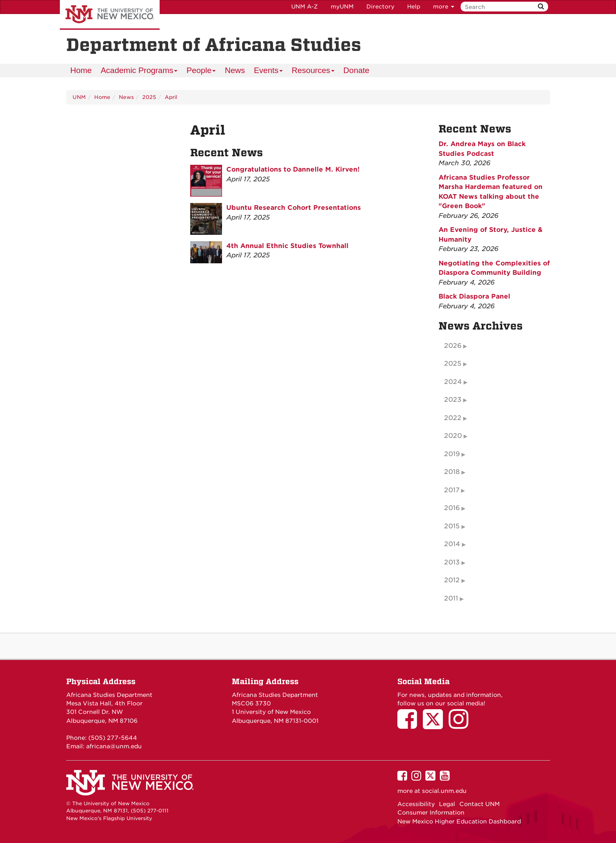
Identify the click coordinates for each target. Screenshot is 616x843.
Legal (447, 804)
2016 (452, 508)
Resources (313, 72)
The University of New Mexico (110, 15)
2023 (453, 400)
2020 (453, 436)
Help (414, 7)
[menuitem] (81, 70)
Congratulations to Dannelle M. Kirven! (293, 169)
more (444, 7)
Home (81, 70)
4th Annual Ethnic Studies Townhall (287, 246)
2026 (453, 346)
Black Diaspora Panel (474, 296)
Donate (356, 70)
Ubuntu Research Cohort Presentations (294, 208)
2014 (452, 544)
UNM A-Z (305, 7)
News (235, 70)
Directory (380, 7)
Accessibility (416, 804)
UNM (79, 97)
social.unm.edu (444, 791)
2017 (452, 490)
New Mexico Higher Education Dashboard (459, 821)
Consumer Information (431, 812)
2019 (452, 454)
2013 (452, 562)
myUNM (342, 7)
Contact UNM (480, 804)
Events (269, 72)
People (201, 72)
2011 (451, 598)
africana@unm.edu (114, 746)
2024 (453, 382)
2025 (149, 97)
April (171, 97)
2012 (452, 580)
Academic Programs (139, 72)
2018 (452, 472)
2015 (452, 526)
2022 (453, 418)
